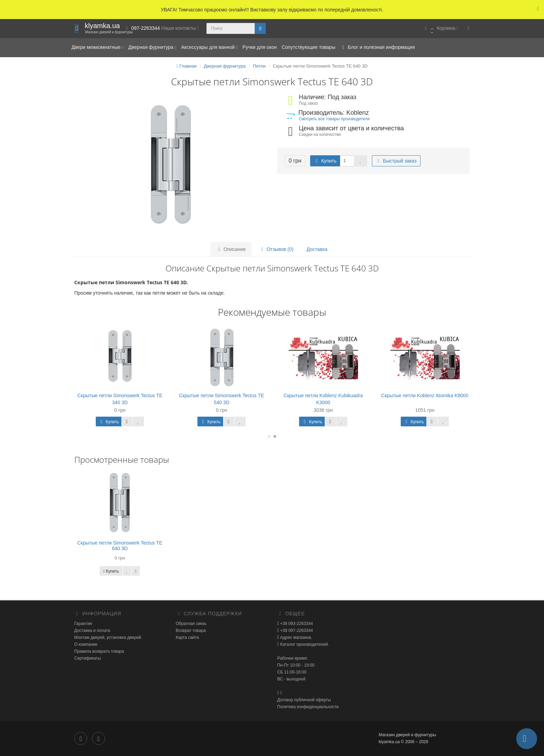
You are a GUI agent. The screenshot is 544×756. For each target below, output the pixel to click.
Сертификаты (88, 658)
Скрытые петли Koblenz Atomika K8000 (425, 396)
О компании (86, 644)
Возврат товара (191, 631)
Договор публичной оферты (304, 700)
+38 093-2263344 (296, 624)
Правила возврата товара (99, 651)
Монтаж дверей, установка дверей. (108, 637)
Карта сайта (188, 637)
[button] (440, 29)
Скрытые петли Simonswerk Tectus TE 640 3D (120, 545)
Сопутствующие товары (309, 47)
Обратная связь (191, 624)
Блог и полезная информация (377, 47)
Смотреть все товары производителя (334, 119)
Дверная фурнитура (152, 47)
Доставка (317, 249)
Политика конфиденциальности (308, 707)
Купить (325, 161)
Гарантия (83, 624)
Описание (231, 249)
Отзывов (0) (276, 249)
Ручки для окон (260, 47)
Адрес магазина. (295, 637)
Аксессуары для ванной (209, 47)
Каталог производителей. (304, 644)
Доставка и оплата (92, 631)
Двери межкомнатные (97, 47)
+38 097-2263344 (296, 631)
